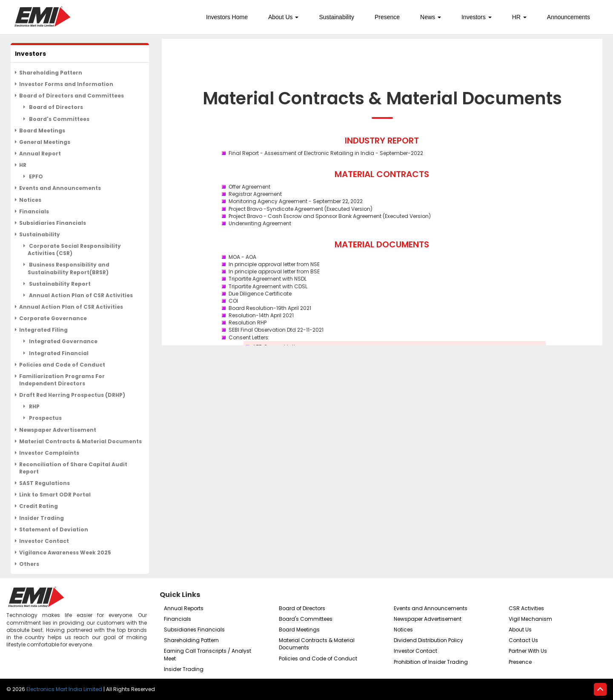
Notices (30, 200)
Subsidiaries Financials (53, 223)
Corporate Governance (53, 318)
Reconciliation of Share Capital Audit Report (73, 468)
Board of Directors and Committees (72, 96)
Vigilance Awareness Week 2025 (65, 552)
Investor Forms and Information (66, 84)
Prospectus (45, 418)
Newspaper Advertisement (58, 430)
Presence (387, 17)
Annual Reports (184, 608)
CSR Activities (526, 608)
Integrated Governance (63, 341)
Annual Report (40, 153)
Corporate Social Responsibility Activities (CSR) (74, 250)
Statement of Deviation (54, 529)
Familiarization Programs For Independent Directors (62, 380)
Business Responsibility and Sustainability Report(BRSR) (69, 268)
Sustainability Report (59, 284)
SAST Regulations (44, 483)
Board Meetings (42, 131)
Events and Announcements (60, 188)
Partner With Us (528, 651)
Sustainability (337, 17)
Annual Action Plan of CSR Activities (80, 295)
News (431, 17)
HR (519, 17)
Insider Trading (42, 518)
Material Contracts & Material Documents (80, 441)
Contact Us (523, 640)
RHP (34, 406)
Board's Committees (59, 119)
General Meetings (45, 142)
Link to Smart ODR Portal (55, 495)
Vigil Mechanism (530, 619)
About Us (283, 17)
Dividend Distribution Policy (428, 640)
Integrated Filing (43, 330)
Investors (477, 17)
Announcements (569, 17)
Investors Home (227, 17)
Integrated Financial (58, 353)
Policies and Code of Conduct (62, 365)
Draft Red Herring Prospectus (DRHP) (72, 395)
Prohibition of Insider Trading (431, 662)
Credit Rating (39, 506)
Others (29, 564)
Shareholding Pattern (51, 73)
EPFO (35, 176)
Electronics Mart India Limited (64, 689)
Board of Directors (55, 107)
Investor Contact (44, 541)
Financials (34, 211)
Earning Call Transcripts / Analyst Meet (208, 654)
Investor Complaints (49, 453)
